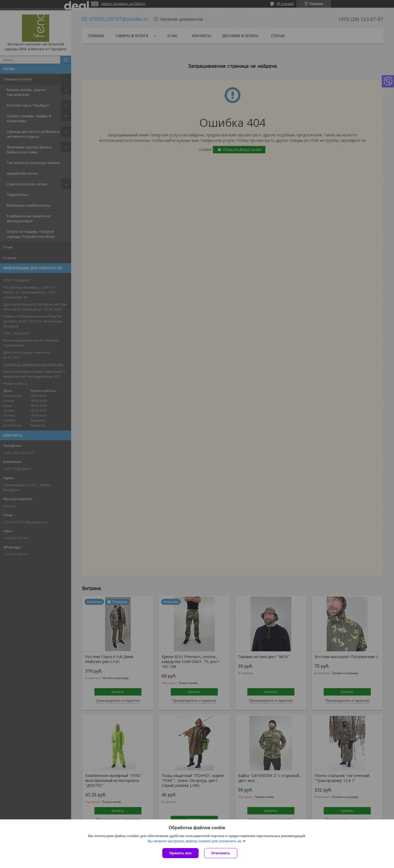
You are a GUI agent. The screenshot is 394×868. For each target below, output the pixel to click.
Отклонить (221, 853)
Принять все (180, 853)
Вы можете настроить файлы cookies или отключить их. (195, 841)
